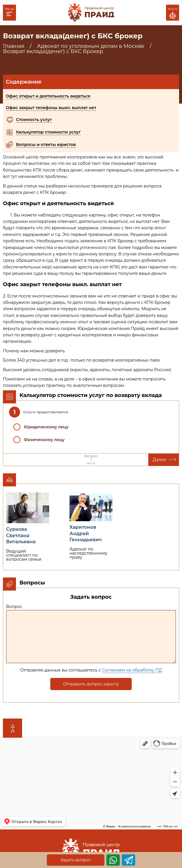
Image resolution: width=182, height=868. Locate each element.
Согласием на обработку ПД (132, 670)
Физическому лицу (44, 440)
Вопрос (14, 607)
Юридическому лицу (46, 427)
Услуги (173, 13)
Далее (164, 460)
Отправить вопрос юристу (91, 684)
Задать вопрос (76, 860)
